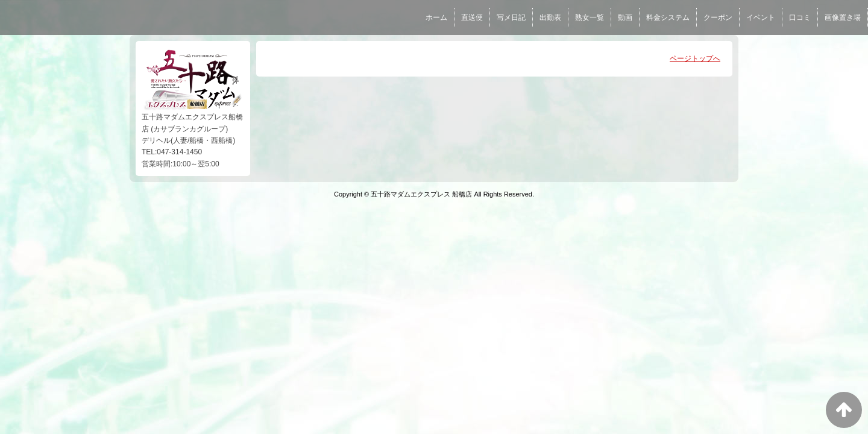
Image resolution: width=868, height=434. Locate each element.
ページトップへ (695, 58)
